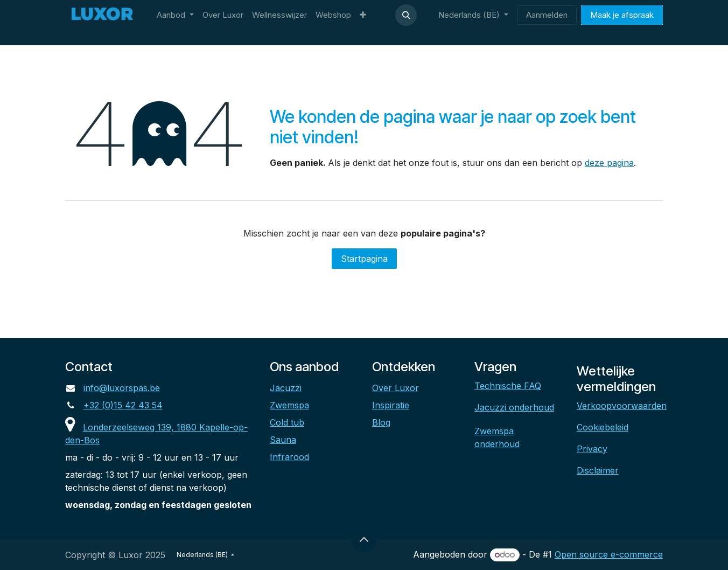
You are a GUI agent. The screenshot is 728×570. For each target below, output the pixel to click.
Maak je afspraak (622, 15)
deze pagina (609, 163)
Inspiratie (391, 405)
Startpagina (364, 259)
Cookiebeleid (603, 427)
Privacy (592, 449)
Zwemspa (289, 405)
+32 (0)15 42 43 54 (123, 405)
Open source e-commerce (609, 554)
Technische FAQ (508, 386)
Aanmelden (547, 15)
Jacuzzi (286, 388)
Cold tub (287, 422)
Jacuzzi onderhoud (514, 407)
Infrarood (289, 457)
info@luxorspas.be (122, 388)
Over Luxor (395, 388)
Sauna (283, 440)
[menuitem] (175, 15)
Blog (381, 422)
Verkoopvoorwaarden (622, 406)
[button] (406, 15)
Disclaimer (598, 470)
